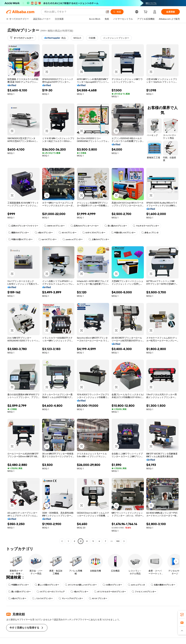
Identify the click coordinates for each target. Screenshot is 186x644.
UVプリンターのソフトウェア (51, 592)
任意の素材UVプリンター (163, 585)
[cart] (146, 12)
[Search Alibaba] (74, 12)
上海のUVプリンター (99, 239)
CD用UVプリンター (112, 585)
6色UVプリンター (44, 233)
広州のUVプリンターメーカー (85, 226)
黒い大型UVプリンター (19, 592)
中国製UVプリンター (19, 585)
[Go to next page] (124, 541)
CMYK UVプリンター (54, 226)
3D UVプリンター (68, 233)
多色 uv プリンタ (150, 233)
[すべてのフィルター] (22, 38)
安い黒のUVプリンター (116, 226)
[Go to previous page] (62, 541)
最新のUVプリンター (19, 233)
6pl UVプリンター (48, 239)
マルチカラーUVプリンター (146, 226)
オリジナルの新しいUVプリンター (81, 585)
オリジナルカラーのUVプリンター (110, 592)
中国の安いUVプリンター (123, 233)
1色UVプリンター (79, 592)
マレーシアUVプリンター (71, 598)
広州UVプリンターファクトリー (23, 226)
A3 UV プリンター (98, 598)
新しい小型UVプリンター (47, 585)
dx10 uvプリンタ (136, 585)
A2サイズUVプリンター (94, 233)
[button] (107, 12)
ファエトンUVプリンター (144, 592)
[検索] (117, 12)
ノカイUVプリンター (42, 598)
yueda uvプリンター (73, 239)
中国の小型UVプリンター (20, 239)
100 (118, 541)
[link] (182, 615)
